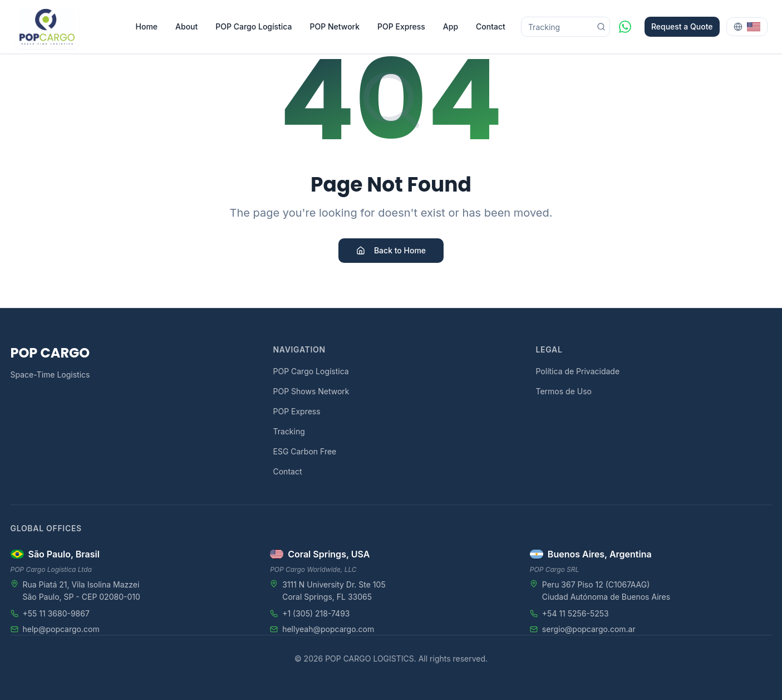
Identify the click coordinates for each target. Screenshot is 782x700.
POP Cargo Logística (254, 26)
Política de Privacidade (578, 371)
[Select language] (747, 27)
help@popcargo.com (61, 629)
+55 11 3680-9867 (56, 613)
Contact (491, 26)
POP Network (335, 26)
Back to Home (391, 250)
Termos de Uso (564, 391)
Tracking (289, 431)
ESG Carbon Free (305, 451)
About (186, 26)
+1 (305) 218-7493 (316, 613)
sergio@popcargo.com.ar (589, 629)
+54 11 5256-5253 (576, 613)
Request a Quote (682, 26)
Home (147, 26)
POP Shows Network (311, 391)
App (451, 26)
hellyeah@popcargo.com (328, 629)
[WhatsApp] (625, 27)
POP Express (401, 26)
